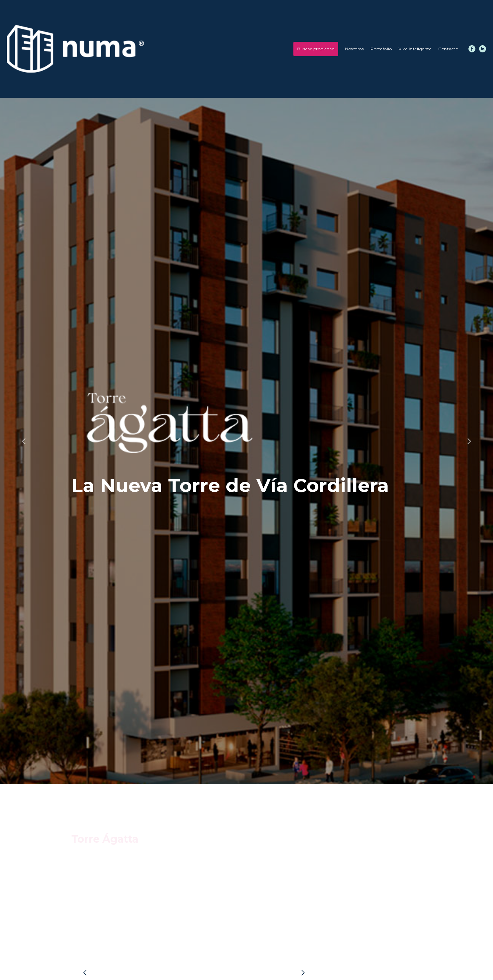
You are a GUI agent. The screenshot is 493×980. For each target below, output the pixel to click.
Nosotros (354, 49)
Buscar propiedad (316, 49)
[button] (14, 441)
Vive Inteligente (415, 49)
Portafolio (381, 49)
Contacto (448, 49)
